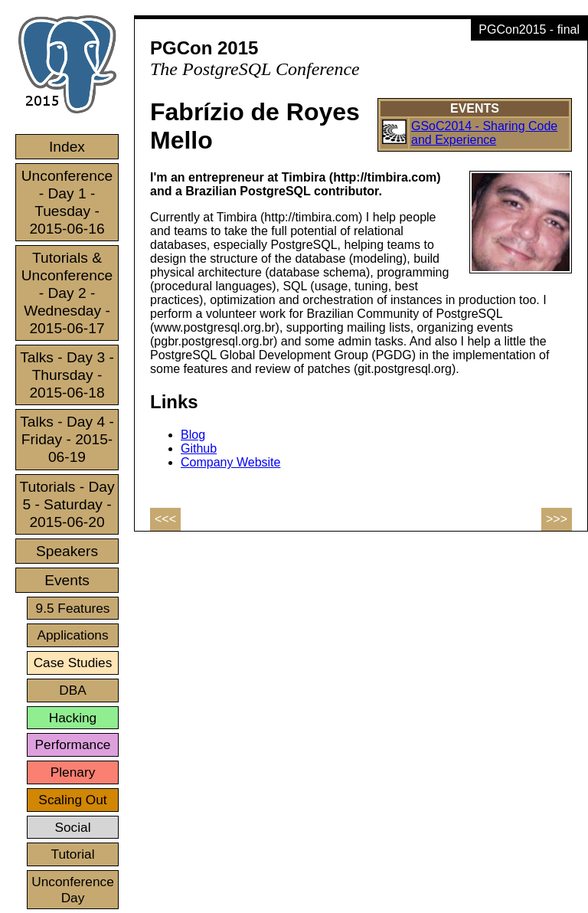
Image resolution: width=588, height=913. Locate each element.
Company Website (230, 462)
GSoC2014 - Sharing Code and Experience (484, 133)
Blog (193, 435)
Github (199, 448)
